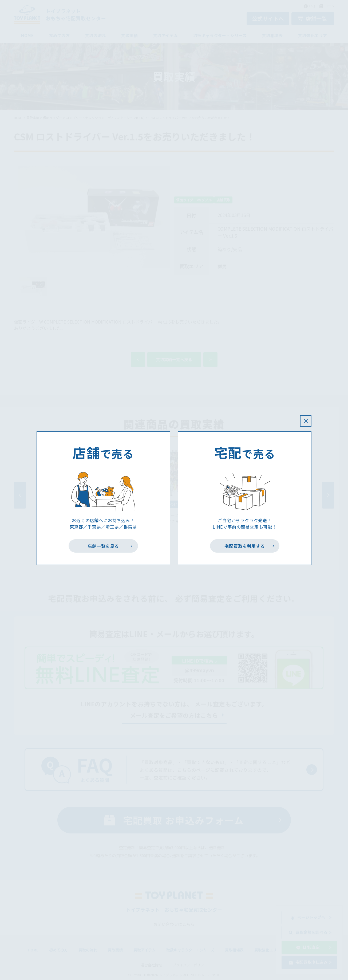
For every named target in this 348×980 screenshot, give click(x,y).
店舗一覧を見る (103, 546)
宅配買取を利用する (245, 546)
